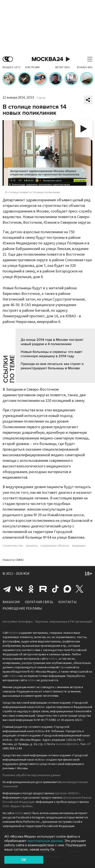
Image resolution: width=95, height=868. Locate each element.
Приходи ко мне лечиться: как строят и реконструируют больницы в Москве (52, 366)
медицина (79, 546)
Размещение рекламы (22, 609)
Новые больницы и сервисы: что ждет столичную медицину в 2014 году (51, 354)
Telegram (7, 589)
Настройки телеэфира (18, 622)
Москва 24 (47, 59)
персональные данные (45, 841)
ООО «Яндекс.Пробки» (18, 806)
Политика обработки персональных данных (32, 775)
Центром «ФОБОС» (67, 793)
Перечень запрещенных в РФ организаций (63, 622)
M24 (26, 574)
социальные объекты (55, 546)
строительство (13, 546)
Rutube (43, 589)
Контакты (67, 602)
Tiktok (55, 589)
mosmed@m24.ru (67, 744)
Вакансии (11, 602)
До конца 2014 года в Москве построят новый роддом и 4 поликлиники (52, 342)
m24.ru (14, 633)
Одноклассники (31, 589)
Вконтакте (19, 589)
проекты (32, 546)
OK (24, 860)
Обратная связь (39, 602)
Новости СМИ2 (13, 560)
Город (41, 98)
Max (67, 589)
